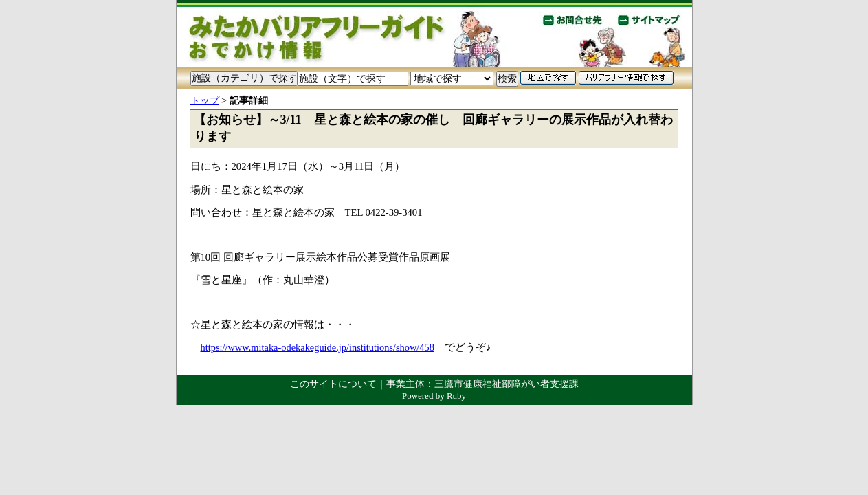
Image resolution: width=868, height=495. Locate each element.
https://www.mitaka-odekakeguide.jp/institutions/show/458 (318, 347)
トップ (205, 100)
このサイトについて (333, 384)
